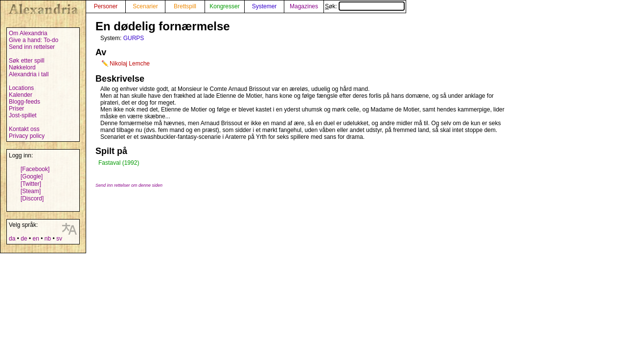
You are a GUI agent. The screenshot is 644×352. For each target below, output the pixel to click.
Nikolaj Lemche (130, 64)
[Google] (32, 176)
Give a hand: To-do (34, 40)
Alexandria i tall (29, 74)
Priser (16, 109)
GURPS (134, 38)
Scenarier (145, 6)
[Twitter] (31, 184)
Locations (21, 88)
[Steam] (31, 191)
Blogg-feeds (24, 102)
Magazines (304, 6)
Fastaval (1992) (119, 163)
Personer (106, 6)
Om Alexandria (28, 33)
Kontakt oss (24, 129)
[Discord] (32, 198)
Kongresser (224, 6)
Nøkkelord (22, 67)
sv (59, 239)
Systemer (264, 6)
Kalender (21, 95)
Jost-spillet (23, 115)
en (35, 239)
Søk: (365, 6)
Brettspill (185, 6)
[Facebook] (35, 169)
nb (48, 239)
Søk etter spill (27, 61)
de (24, 239)
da (12, 239)
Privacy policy (27, 136)
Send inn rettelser (32, 47)
